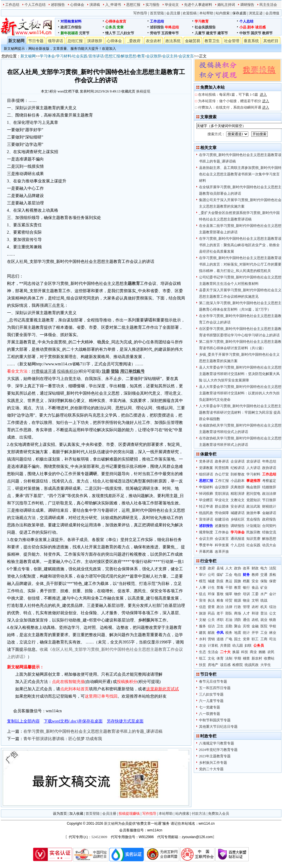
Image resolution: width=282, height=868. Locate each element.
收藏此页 (128, 91)
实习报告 (153, 5)
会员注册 (173, 13)
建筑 (203, 633)
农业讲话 (253, 461)
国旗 (238, 581)
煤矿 (220, 575)
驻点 (203, 594)
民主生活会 (268, 5)
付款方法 (199, 814)
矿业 (264, 588)
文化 (211, 658)
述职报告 (58, 5)
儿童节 (200, 33)
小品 (243, 27)
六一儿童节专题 (211, 701)
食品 (255, 588)
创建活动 (222, 519)
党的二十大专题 (211, 769)
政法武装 (253, 506)
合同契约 (269, 526)
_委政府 (134, 41)
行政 (238, 607)
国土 (238, 639)
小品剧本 (238, 481)
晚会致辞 (253, 487)
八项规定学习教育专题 (217, 743)
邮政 (211, 633)
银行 (246, 588)
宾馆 (246, 626)
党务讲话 (206, 461)
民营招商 (222, 468)
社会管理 (232, 41)
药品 (211, 613)
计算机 (213, 646)
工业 (264, 633)
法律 (229, 607)
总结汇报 (75, 41)
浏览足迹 (256, 13)
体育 (220, 658)
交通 (264, 575)
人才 (246, 613)
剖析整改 (238, 474)
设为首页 (60, 814)
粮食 (220, 600)
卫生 (220, 626)
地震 (238, 633)
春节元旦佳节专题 (213, 682)
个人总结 (246, 21)
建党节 (211, 33)
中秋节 (245, 33)
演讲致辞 (95, 41)
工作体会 (222, 532)
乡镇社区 (238, 519)
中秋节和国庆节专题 (215, 720)
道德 (220, 639)
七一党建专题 (210, 707)
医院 (264, 626)
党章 (120, 27)
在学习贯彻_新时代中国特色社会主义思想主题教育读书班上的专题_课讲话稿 (93, 731)
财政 (255, 568)
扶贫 (203, 665)
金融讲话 (269, 513)
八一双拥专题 (210, 714)
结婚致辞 (269, 487)
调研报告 (247, 5)
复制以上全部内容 (23, 721)
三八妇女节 (125, 33)
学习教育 (202, 21)
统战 (264, 600)
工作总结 (12, 5)
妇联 (248, 646)
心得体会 (77, 5)
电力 (264, 568)
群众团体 (222, 506)
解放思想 (129, 56)
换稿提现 (143, 91)
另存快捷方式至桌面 (125, 721)
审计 (203, 575)
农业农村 (153, 41)
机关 (264, 607)
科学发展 (222, 545)
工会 (229, 575)
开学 (255, 633)
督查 (211, 607)
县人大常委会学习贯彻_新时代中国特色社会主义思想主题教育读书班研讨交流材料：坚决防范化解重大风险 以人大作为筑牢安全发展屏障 (240, 374)
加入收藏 (76, 814)
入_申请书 (113, 5)
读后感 (260, 27)
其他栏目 (271, 41)
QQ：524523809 (95, 837)
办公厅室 (222, 474)
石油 (229, 620)
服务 (203, 626)
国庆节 (256, 33)
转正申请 (206, 506)
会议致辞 (154, 56)
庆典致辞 (238, 487)
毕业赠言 (206, 500)
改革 (246, 568)
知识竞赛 (253, 539)
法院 (273, 568)
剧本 (251, 27)
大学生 (266, 665)
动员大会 (269, 545)
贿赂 (262, 652)
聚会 (238, 626)
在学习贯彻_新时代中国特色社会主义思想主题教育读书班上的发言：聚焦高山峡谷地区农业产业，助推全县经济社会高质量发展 (240, 245)
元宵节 (84, 33)
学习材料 (64, 56)
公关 (211, 620)
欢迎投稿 (190, 13)
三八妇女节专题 (211, 694)
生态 (203, 652)
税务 (229, 633)
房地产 (213, 665)
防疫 (220, 581)
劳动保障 (222, 513)
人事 (203, 588)
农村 (255, 607)
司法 (273, 639)
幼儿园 (238, 646)
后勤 (229, 626)
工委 (255, 594)
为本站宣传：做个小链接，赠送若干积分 (234, 101)
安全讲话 (238, 506)
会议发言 (186, 56)
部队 (229, 613)
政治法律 (269, 494)
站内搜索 (223, 13)
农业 (203, 646)
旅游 (203, 613)
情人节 (110, 33)
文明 (255, 600)
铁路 (273, 620)
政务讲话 (222, 461)
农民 (271, 652)
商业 (253, 652)
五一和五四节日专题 (215, 688)
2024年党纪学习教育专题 (218, 750)
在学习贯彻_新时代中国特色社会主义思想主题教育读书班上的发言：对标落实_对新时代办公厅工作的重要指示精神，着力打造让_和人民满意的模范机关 (240, 264)
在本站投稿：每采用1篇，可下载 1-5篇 (232, 95)
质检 (273, 575)
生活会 (213, 652)
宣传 (203, 600)
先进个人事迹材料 (198, 5)
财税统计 (269, 506)
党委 (203, 568)
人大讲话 (253, 468)
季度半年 (206, 545)
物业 (246, 600)
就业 (264, 620)
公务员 (110, 27)
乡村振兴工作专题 (213, 763)
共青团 (225, 646)
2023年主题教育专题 (215, 756)
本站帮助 (206, 13)
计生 (211, 588)
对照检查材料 (71, 21)
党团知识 (253, 500)
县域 (220, 568)
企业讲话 (238, 461)
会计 (273, 594)
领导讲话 (56, 41)
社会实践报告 (205, 27)
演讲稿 (95, 5)
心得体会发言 (116, 21)
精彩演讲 (238, 494)
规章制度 (206, 532)
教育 (141, 56)
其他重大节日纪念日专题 (218, 727)
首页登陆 (157, 13)
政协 (238, 568)
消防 (238, 620)
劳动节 (155, 33)
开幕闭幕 (206, 552)
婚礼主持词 (226, 5)
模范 (203, 581)
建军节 (223, 33)
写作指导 (140, 13)
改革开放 (222, 552)
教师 (255, 575)
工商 (264, 639)
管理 (246, 607)
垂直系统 (251, 41)
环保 (211, 594)
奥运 (229, 581)
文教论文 (238, 500)
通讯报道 (238, 539)
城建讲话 (238, 513)
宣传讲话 (96, 56)
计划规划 (253, 526)
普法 (264, 613)
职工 (255, 639)
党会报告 (253, 519)
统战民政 (206, 513)
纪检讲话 (238, 468)
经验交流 (269, 532)
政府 (211, 568)
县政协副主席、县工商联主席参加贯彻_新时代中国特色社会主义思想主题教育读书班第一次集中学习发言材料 (240, 174)
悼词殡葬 (206, 494)
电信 (238, 575)
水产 (264, 594)
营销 (211, 639)
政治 (220, 607)
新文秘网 (16, 41)
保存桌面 (239, 13)
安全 (255, 581)
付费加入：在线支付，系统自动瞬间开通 (234, 107)
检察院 (238, 665)
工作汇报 (222, 481)
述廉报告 (222, 526)
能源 (238, 600)
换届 (236, 652)
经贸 (229, 600)
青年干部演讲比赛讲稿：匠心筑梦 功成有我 (63, 739)
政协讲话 (269, 468)
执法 (211, 600)
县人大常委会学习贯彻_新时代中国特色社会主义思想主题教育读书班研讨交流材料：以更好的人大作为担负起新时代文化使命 (240, 393)
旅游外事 (253, 513)
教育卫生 (212, 41)
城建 (211, 581)
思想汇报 (133, 5)
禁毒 (220, 588)
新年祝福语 (69, 33)
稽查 (246, 658)
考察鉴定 (269, 481)
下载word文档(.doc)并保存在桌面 (73, 721)
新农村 (257, 658)
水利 (203, 639)
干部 (229, 588)
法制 (229, 658)
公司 (211, 575)
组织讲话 (206, 474)
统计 (246, 633)
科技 (245, 652)
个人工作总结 (35, 5)
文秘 (203, 620)
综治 (273, 607)
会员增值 (272, 13)
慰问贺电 (253, 494)
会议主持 (170, 56)
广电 (229, 639)
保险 (264, 581)
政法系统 (173, 41)
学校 (273, 626)
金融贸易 (193, 41)
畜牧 (220, 594)
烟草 (229, 594)
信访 (211, 626)
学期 (238, 658)
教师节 (267, 33)
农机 (255, 620)
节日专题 (36, 41)
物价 (238, 594)
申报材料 (206, 487)
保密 (273, 581)
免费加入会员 (219, 814)
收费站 (269, 658)
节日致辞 (269, 500)
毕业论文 (172, 5)
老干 (220, 613)
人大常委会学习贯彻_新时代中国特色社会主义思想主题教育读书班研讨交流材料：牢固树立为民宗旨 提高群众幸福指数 (240, 412)
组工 (203, 658)
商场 (238, 613)
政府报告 (269, 519)
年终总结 (172, 27)
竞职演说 (222, 494)
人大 (229, 568)
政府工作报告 (71, 27)
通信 (246, 620)
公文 (273, 613)
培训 (246, 594)
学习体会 (47, 56)
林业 (273, 633)
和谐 (255, 613)
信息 (203, 607)
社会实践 (80, 56)
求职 (220, 620)
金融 (255, 626)
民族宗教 (253, 532)
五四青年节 (170, 33)
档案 (246, 581)
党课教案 (206, 468)
